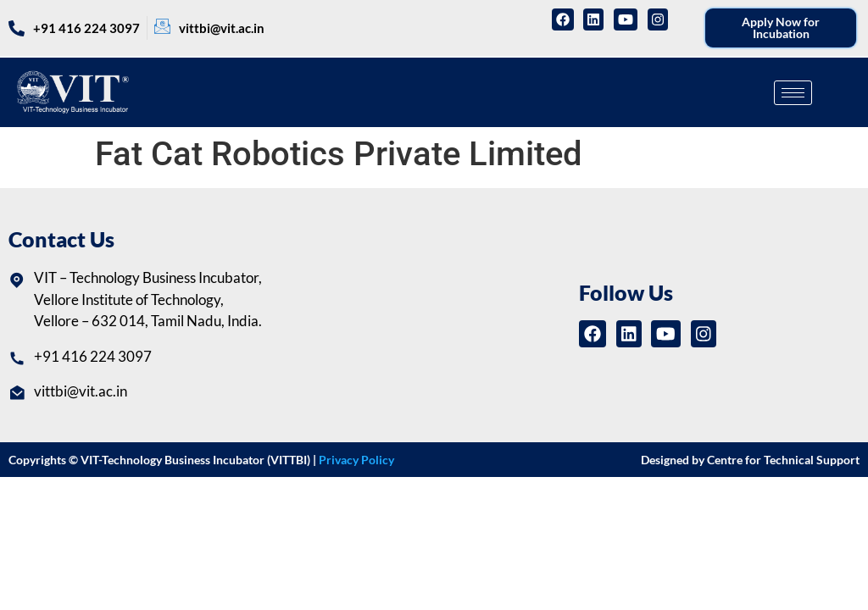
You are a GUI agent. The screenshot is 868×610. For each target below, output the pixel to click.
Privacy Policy (356, 460)
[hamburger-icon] (793, 93)
